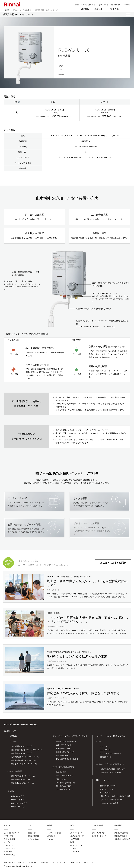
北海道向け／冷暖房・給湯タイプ (112, 770)
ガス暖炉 (73, 850)
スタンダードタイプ (99, 837)
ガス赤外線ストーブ (77, 837)
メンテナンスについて (65, 791)
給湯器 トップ (10, 732)
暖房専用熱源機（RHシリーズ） (23, 777)
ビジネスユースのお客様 (109, 804)
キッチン (7, 826)
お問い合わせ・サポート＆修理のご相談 (115, 797)
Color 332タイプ (17, 797)
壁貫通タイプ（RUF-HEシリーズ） (25, 765)
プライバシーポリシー (59, 863)
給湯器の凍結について (108, 787)
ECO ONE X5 (105, 751)
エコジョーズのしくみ (65, 777)
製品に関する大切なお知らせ (85, 5)
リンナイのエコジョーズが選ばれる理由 (70, 737)
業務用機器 (118, 826)
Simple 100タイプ (18, 808)
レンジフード (9, 846)
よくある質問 (105, 794)
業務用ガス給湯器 (121, 837)
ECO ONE (104, 747)
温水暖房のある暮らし (65, 787)
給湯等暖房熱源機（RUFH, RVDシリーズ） (28, 751)
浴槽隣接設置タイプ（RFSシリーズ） (26, 758)
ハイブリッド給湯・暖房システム (110, 737)
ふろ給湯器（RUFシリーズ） (22, 747)
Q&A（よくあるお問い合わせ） (110, 5)
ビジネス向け (114, 9)
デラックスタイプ (98, 834)
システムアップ (9, 850)
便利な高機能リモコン (65, 750)
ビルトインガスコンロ (12, 834)
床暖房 (72, 843)
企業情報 (127, 5)
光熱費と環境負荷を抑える (66, 743)
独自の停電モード (63, 757)
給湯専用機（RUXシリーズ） (22, 754)
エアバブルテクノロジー (66, 746)
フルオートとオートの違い (66, 784)
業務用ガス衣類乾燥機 (122, 840)
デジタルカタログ (106, 790)
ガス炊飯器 (8, 853)
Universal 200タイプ (19, 804)
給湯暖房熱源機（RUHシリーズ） (24, 761)
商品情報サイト (9, 863)
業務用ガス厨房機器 (122, 834)
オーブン (7, 843)
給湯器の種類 (61, 773)
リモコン (11, 792)
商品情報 (85, 9)
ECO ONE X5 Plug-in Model (110, 754)
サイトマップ (88, 863)
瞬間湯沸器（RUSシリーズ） (22, 781)
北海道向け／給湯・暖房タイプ (111, 774)
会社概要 (44, 863)
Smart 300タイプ (18, 801)
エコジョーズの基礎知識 (63, 768)
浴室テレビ (32, 834)
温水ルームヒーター (77, 846)
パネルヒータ (74, 853)
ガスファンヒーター (77, 834)
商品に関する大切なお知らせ (111, 801)
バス (29, 826)
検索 (126, 9)
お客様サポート (99, 9)
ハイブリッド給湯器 (54, 834)
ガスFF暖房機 (74, 840)
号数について (61, 780)
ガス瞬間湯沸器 (9, 856)
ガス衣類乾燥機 (98, 826)
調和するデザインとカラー (66, 753)
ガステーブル (9, 837)
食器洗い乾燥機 (9, 840)
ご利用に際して (75, 863)
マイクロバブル (33, 840)
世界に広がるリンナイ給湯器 (67, 760)
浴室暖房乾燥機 (33, 837)
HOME (6, 10)
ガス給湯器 (27, 10)
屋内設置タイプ (106, 758)
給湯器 (16, 10)
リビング (73, 826)
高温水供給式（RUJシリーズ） (23, 784)
